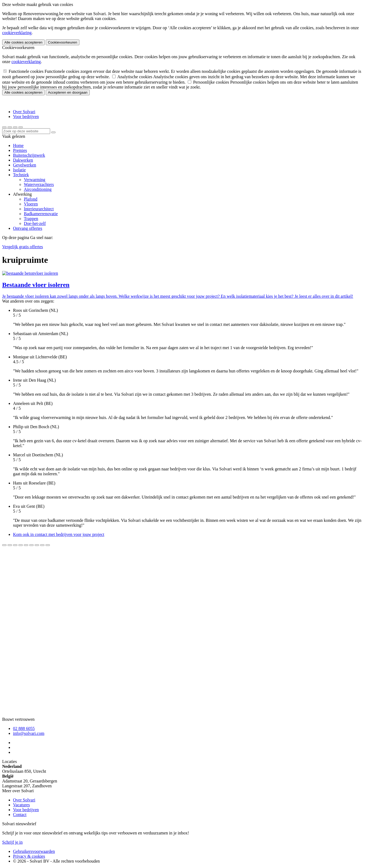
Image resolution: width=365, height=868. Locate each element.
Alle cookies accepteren (23, 42)
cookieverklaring (17, 33)
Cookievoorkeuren (63, 42)
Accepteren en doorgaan (68, 92)
